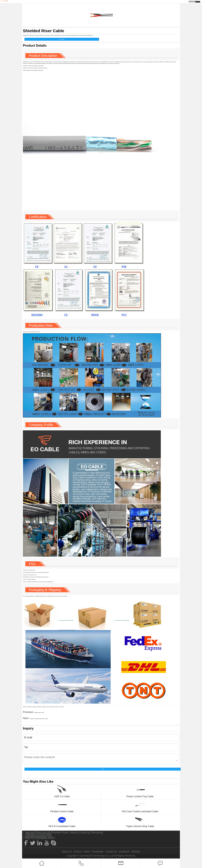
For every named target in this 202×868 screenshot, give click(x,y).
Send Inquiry (62, 39)
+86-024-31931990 (38, 834)
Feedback (124, 852)
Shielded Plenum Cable (39, 713)
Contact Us (111, 852)
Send (102, 769)
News (87, 852)
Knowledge (98, 852)
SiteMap (136, 852)
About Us (67, 852)
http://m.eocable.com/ (40, 838)
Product (78, 852)
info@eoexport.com (39, 836)
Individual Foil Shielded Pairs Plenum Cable (39, 719)
